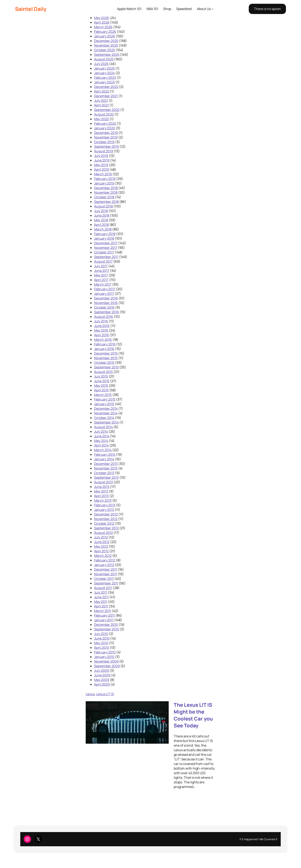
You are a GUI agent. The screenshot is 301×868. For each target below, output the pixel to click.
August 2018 (103, 206)
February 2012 (105, 560)
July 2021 (101, 101)
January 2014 (104, 459)
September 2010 (106, 629)
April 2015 (101, 390)
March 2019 (103, 174)
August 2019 (104, 151)
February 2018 (105, 234)
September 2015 (106, 367)
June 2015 (102, 381)
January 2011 (104, 620)
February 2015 (105, 399)
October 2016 (104, 307)
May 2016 (101, 330)
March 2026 (103, 27)
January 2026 (105, 36)
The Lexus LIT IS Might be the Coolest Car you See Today (193, 715)
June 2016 (102, 326)
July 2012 (101, 537)
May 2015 (101, 386)
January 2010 (104, 657)
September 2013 (106, 477)
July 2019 (101, 156)
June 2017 (102, 271)
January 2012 (104, 565)
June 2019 (102, 160)
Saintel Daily (31, 9)
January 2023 (104, 82)
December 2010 (106, 625)
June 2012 (102, 542)
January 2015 (104, 404)
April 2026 (102, 22)
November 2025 (106, 45)
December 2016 (106, 298)
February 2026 (105, 32)
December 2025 (106, 41)
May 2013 (101, 491)
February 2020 (105, 123)
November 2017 (106, 248)
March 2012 (103, 556)
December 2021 (106, 96)
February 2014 (105, 454)
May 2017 (101, 275)
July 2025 (101, 64)
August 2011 (103, 588)
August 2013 (103, 482)
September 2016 (106, 312)
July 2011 (101, 592)
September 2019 (106, 146)
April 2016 (101, 335)
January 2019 (104, 183)
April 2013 (101, 496)
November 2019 (106, 137)
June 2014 (102, 436)
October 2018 (104, 197)
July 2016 (101, 321)
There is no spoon (267, 9)
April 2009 (102, 684)
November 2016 (106, 303)
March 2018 (103, 229)
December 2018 (106, 188)
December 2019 (106, 133)
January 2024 (104, 73)
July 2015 (101, 376)
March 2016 (103, 340)
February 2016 (105, 344)
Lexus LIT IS (105, 694)
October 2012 (104, 523)
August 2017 (103, 261)
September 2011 (106, 583)
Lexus (90, 694)
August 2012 (103, 533)
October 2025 (105, 50)
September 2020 (107, 110)
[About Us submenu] (213, 9)
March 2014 (103, 450)
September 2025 (107, 55)
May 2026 (101, 18)
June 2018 (102, 215)
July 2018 (101, 211)
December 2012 (106, 514)
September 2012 (106, 528)
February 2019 (105, 179)
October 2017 (104, 252)
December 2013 (106, 464)
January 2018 (104, 238)
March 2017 (103, 284)
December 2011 (106, 569)
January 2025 (104, 68)
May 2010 (101, 643)
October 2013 (104, 473)
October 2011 (104, 579)
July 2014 (101, 431)
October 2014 (104, 418)
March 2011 (103, 611)
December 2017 (106, 243)
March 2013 (103, 500)
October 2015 (104, 363)
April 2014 (101, 445)
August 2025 (104, 59)
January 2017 (104, 294)
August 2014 (103, 427)
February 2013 (105, 505)
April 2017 (101, 280)
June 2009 (102, 675)
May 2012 (101, 546)
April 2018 (101, 225)
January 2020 (105, 128)
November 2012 (106, 519)
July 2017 (101, 266)
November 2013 (106, 468)
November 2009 (106, 661)
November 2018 (106, 192)
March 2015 (103, 395)
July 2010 (101, 634)
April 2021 (101, 105)
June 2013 (102, 487)
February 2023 (105, 78)
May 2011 (101, 602)
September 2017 (106, 257)
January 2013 (104, 510)
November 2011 (105, 574)
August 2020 (104, 114)
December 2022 (106, 87)
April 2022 (102, 91)
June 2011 (101, 597)
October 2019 (104, 142)
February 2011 (104, 615)
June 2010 (102, 638)
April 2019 (101, 169)
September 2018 (106, 202)
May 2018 (101, 220)
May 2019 (101, 165)
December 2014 (106, 409)
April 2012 (101, 551)
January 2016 (104, 349)
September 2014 (106, 422)
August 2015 (103, 372)
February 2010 (105, 652)
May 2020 (101, 119)
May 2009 (102, 680)
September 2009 (107, 666)
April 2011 (101, 606)
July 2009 (101, 671)
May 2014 (101, 441)
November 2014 (106, 413)
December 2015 (106, 353)
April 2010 (101, 648)
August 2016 (104, 317)
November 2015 (106, 358)
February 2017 (105, 289)
